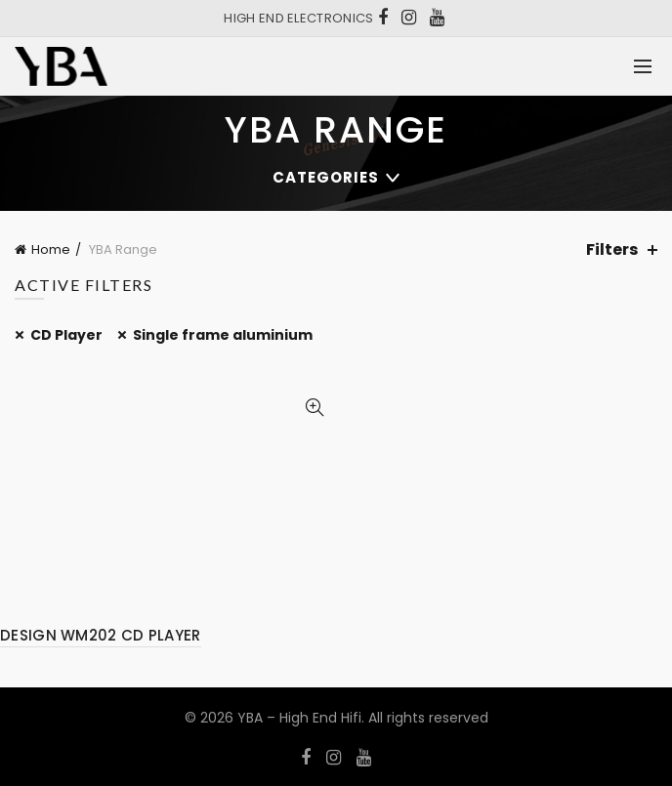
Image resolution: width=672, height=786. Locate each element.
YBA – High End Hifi (299, 718)
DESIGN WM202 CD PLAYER (101, 635)
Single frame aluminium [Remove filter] (223, 335)
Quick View (314, 408)
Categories (326, 177)
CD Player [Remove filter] (66, 335)
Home (51, 249)
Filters (612, 249)
